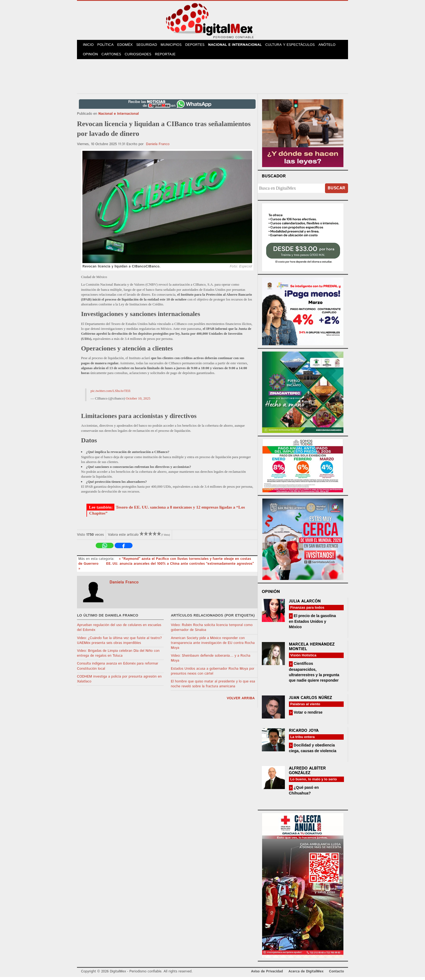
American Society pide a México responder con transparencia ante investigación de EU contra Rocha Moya (213, 646)
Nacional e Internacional (240, 46)
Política (107, 46)
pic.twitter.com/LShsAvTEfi (110, 394)
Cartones (113, 57)
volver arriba (241, 701)
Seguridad (150, 46)
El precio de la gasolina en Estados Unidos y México (313, 624)
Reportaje (168, 57)
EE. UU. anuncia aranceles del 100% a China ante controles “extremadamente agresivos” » (166, 569)
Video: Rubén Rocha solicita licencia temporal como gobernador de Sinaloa (212, 631)
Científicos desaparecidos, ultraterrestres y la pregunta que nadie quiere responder (314, 675)
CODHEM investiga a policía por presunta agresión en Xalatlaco (119, 682)
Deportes (200, 46)
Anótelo (332, 46)
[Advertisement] (212, 78)
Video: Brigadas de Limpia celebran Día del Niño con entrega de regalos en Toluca (118, 656)
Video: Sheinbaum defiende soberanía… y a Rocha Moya (210, 661)
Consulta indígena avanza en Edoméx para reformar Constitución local (118, 669)
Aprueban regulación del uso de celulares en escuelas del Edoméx (119, 631)
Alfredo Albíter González (308, 774)
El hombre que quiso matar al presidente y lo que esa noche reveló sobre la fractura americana (213, 687)
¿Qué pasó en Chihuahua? (304, 793)
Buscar (337, 191)
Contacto (337, 974)
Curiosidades (140, 57)
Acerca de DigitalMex (306, 974)
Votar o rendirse (308, 715)
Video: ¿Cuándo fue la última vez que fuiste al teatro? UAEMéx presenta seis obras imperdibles (119, 643)
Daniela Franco (158, 147)
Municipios (176, 46)
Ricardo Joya (304, 733)
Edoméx (128, 46)
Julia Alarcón (305, 604)
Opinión (91, 57)
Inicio (89, 46)
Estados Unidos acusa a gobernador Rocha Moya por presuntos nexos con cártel (212, 674)
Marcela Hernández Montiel (312, 650)
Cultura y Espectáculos (295, 46)
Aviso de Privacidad (267, 974)
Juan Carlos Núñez (311, 700)
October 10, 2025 (138, 401)
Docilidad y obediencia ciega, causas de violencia (313, 751)
